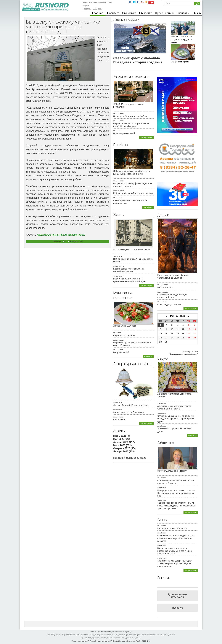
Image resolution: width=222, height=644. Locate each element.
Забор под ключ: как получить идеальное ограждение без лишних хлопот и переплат (175, 551)
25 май (160, 533)
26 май (160, 526)
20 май (115, 403)
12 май (160, 488)
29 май (115, 333)
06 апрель (116, 121)
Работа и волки (165, 287)
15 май (160, 478)
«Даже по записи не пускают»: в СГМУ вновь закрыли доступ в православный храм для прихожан (176, 506)
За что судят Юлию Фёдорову (172, 471)
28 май (160, 426)
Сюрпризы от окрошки (124, 335)
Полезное (178, 608)
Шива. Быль (119, 419)
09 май (115, 410)
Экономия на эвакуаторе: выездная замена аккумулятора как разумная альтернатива (175, 563)
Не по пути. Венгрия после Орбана (130, 116)
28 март (160, 302)
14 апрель (116, 114)
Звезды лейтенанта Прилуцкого (129, 412)
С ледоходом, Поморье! (169, 305)
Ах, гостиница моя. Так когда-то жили (132, 249)
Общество (146, 13)
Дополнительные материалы (178, 596)
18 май (115, 257)
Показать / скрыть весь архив (130, 458)
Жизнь (197, 13)
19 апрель (57, 241)
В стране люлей (121, 352)
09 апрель (161, 292)
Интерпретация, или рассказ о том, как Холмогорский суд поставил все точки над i (176, 493)
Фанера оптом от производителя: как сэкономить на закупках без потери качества (175, 538)
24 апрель (116, 417)
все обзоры (148, 207)
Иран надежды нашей (124, 133)
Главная (98, 13)
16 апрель (116, 350)
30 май (160, 404)
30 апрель (116, 340)
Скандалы (183, 13)
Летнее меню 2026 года (125, 326)
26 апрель (116, 266)
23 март (116, 198)
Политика (113, 13)
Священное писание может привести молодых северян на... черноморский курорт (176, 419)
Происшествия (164, 13)
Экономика (129, 13)
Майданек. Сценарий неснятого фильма (133, 193)
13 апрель (116, 276)
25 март (116, 131)
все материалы (146, 137)
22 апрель (161, 285)
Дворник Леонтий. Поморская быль (131, 405)
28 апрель (116, 181)
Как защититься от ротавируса (172, 528)
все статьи (148, 356)
